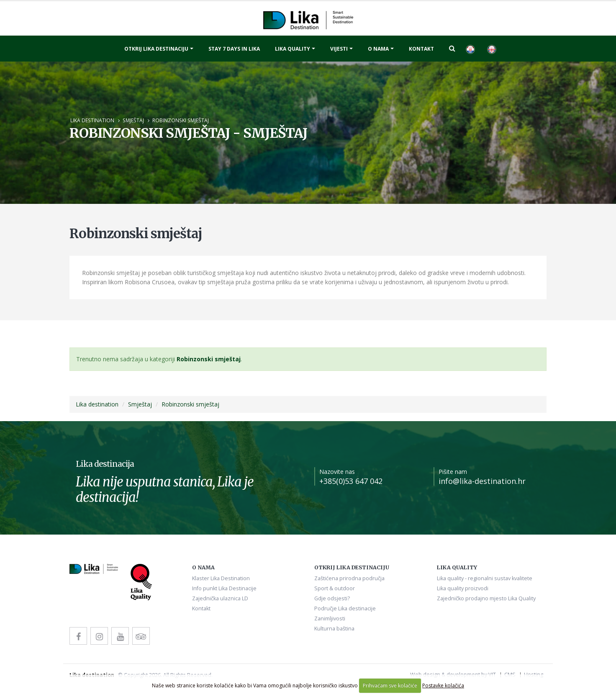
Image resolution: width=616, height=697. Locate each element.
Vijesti (339, 49)
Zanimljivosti (330, 619)
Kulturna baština (334, 629)
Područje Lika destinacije (345, 608)
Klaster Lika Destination (221, 578)
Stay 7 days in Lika (234, 49)
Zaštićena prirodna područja (349, 578)
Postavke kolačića (443, 685)
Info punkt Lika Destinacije (224, 588)
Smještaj (133, 120)
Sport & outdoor (335, 588)
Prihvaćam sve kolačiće (390, 685)
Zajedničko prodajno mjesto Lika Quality (486, 598)
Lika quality (293, 49)
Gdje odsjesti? (332, 598)
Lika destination (92, 120)
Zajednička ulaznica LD (220, 598)
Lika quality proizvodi (463, 588)
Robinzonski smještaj (181, 120)
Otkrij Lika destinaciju (156, 49)
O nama (378, 49)
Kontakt (421, 49)
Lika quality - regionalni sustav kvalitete (485, 578)
